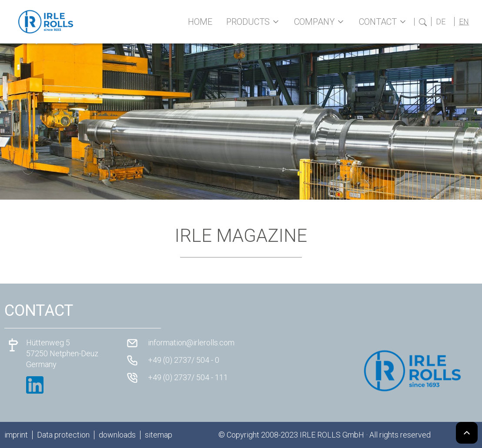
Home (200, 22)
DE (441, 22)
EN (464, 22)
